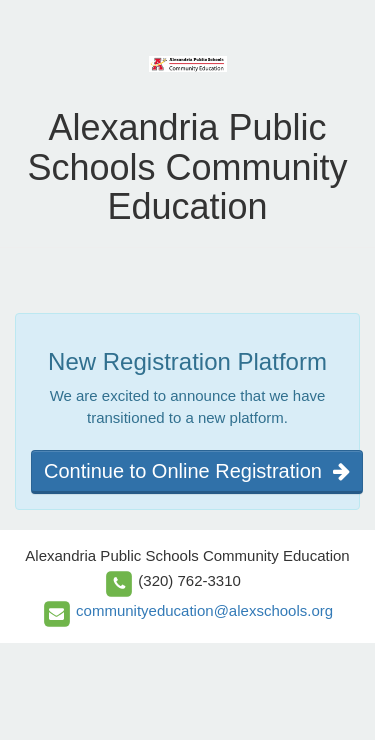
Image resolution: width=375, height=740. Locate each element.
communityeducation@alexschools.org (204, 610)
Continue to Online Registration (197, 471)
